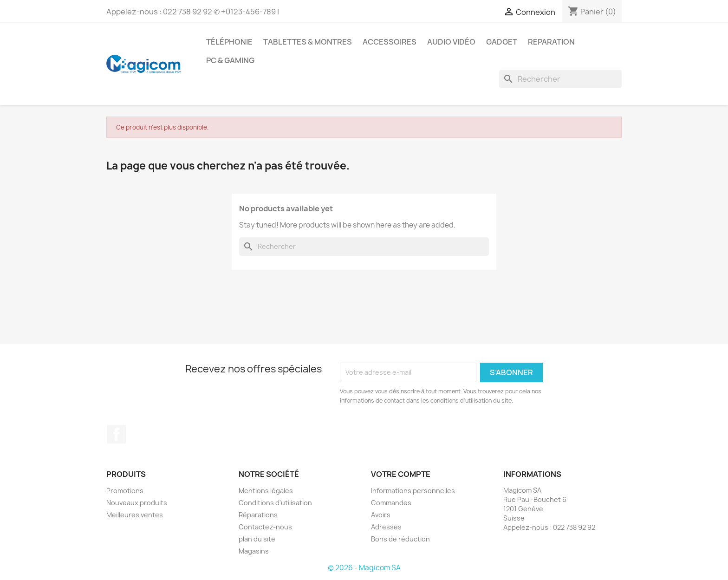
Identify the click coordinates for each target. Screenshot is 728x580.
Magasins (254, 551)
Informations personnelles (413, 491)
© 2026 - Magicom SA (364, 568)
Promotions (125, 491)
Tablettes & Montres (308, 42)
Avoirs (381, 515)
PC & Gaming (230, 60)
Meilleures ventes (135, 515)
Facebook (117, 434)
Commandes (391, 503)
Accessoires (390, 42)
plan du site (257, 539)
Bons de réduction (400, 539)
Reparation (551, 42)
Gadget (502, 42)
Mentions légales (266, 491)
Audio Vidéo (451, 42)
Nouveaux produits (137, 503)
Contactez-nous (265, 527)
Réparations (258, 515)
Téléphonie (229, 42)
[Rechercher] (560, 79)
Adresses (386, 527)
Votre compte (401, 474)
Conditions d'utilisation (275, 503)
